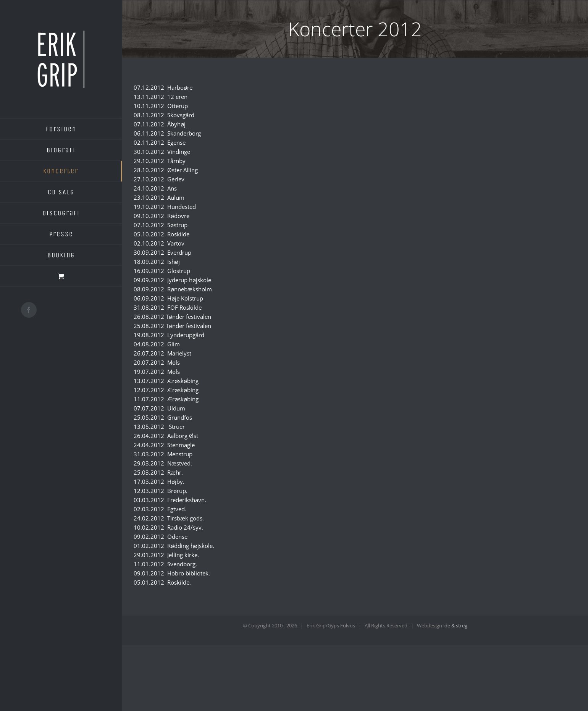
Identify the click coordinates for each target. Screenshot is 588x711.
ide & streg (455, 625)
